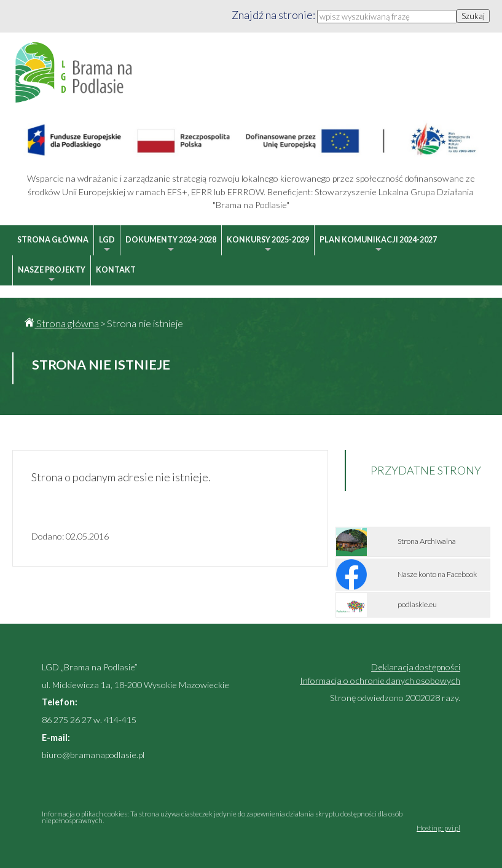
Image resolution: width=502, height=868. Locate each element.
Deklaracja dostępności (416, 667)
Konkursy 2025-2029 (268, 245)
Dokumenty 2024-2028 (171, 245)
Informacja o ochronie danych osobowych (380, 680)
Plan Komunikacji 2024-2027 (378, 245)
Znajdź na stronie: (274, 15)
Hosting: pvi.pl (438, 828)
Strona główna (53, 240)
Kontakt (116, 270)
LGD (107, 245)
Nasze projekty (52, 275)
